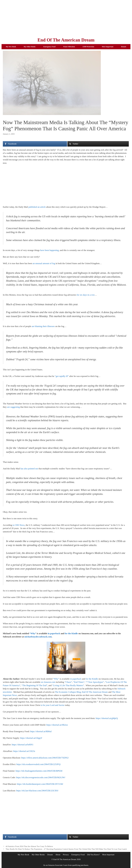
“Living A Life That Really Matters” (68, 685)
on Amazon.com (48, 682)
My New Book (11, 47)
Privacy (66, 855)
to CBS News (19, 525)
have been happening (49, 250)
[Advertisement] (66, 18)
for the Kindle (71, 633)
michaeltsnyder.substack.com (38, 637)
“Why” (33, 633)
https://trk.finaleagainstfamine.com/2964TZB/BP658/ (39, 771)
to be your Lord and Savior (53, 705)
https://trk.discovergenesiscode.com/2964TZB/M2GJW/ (41, 777)
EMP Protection (88, 47)
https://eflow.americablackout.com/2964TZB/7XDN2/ (45, 758)
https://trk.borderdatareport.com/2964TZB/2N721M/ (40, 784)
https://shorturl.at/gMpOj (107, 718)
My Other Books (30, 47)
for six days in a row (86, 295)
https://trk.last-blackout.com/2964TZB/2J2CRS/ (37, 791)
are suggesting (14, 407)
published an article (37, 207)
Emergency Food (49, 47)
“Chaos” (68, 682)
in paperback (54, 633)
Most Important (108, 47)
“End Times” (79, 682)
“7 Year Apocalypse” (95, 682)
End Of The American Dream (66, 40)
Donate (124, 47)
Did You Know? (93, 855)
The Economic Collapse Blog (68, 692)
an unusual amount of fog (44, 263)
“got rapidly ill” (62, 376)
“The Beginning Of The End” (34, 685)
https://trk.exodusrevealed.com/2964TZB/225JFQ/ (39, 764)
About (58, 855)
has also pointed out (29, 469)
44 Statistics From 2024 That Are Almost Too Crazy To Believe (29, 846)
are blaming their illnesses (43, 326)
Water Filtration (69, 47)
